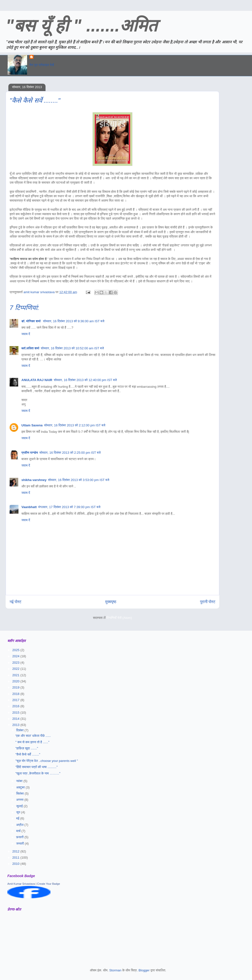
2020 (16, 681)
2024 (16, 656)
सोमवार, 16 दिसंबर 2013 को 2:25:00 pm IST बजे (70, 453)
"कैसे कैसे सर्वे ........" (28, 754)
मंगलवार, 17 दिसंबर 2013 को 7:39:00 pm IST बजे (69, 507)
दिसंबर (20, 730)
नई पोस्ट (16, 602)
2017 (16, 700)
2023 (16, 663)
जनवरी (21, 843)
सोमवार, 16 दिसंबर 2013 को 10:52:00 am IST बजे (72, 348)
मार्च (19, 831)
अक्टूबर (21, 787)
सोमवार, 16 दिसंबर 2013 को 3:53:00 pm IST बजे (79, 480)
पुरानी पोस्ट (208, 602)
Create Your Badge (49, 884)
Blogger (144, 970)
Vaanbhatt (29, 507)
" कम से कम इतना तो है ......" (32, 742)
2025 (16, 650)
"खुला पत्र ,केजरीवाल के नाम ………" (38, 773)
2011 (16, 858)
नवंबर (20, 781)
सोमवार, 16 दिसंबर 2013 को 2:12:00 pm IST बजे (75, 425)
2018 (16, 694)
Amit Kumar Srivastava (21, 884)
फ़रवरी (20, 837)
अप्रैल (20, 825)
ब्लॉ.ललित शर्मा (30, 348)
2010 (16, 864)
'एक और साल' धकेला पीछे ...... (33, 736)
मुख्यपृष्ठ (111, 602)
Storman (115, 970)
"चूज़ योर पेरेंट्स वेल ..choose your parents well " (47, 761)
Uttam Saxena (32, 425)
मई (18, 818)
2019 (16, 687)
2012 (16, 851)
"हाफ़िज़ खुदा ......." (27, 748)
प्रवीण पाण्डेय (30, 453)
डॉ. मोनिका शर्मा (31, 321)
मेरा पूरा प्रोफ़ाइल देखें (42, 65)
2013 (16, 725)
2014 (16, 719)
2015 (16, 713)
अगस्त (20, 800)
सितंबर (21, 794)
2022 (16, 669)
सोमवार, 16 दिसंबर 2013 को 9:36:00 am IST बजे (74, 321)
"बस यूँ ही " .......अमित (81, 26)
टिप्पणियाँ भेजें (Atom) (119, 618)
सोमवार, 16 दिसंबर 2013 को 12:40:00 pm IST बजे (85, 380)
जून (19, 812)
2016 (16, 706)
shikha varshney (34, 480)
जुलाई (20, 806)
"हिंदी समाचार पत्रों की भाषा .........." (36, 767)
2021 (16, 675)
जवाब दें (26, 334)
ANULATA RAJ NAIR (37, 380)
